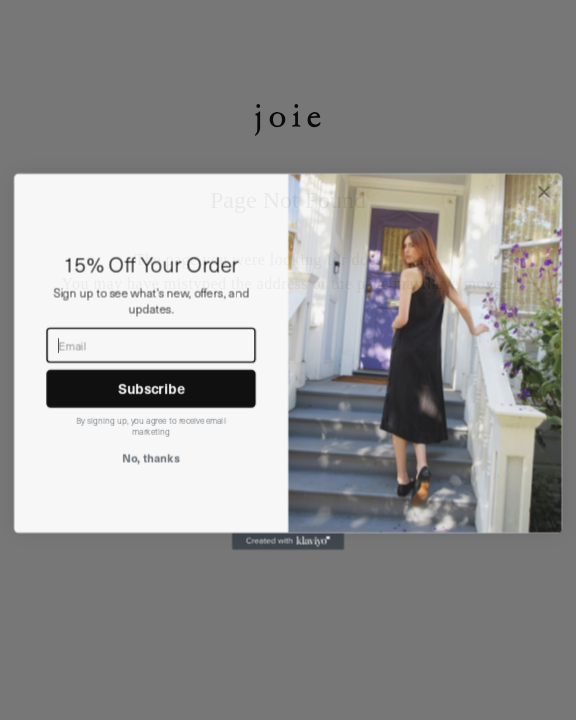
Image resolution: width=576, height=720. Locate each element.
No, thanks (151, 480)
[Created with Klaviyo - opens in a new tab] (288, 564)
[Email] (150, 368)
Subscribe (151, 412)
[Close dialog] (544, 215)
